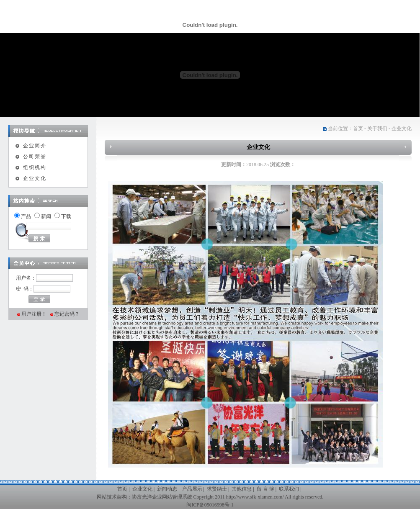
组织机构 (35, 167)
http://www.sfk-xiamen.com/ (255, 497)
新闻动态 (167, 489)
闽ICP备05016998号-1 (210, 505)
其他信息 (242, 489)
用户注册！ (34, 314)
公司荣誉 (35, 157)
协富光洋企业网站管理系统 (162, 497)
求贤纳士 (217, 489)
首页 (358, 129)
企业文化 (35, 178)
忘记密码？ (67, 314)
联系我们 (289, 489)
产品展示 (192, 489)
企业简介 (35, 146)
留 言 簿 (265, 489)
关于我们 (377, 129)
